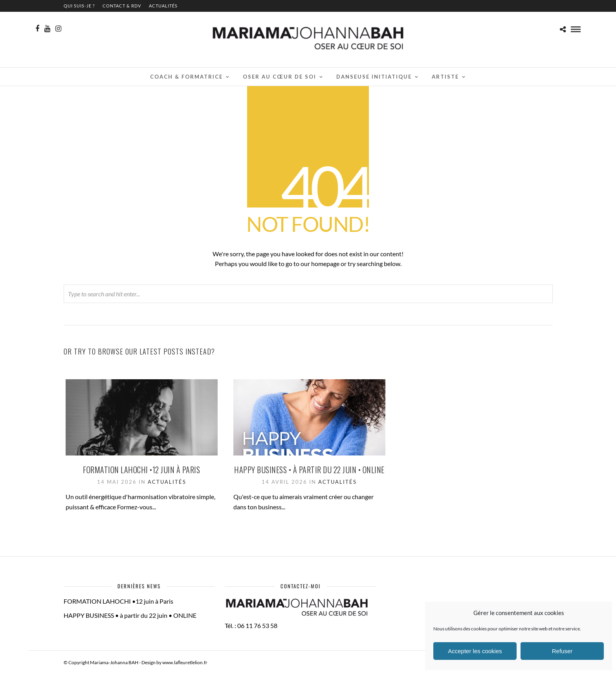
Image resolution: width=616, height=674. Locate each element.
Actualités (163, 6)
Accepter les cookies (475, 651)
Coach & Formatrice (186, 77)
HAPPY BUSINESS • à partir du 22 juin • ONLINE (309, 470)
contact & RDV (122, 6)
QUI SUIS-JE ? (79, 6)
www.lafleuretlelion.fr (185, 662)
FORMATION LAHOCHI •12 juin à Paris (141, 470)
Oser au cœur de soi (280, 77)
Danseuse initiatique (374, 77)
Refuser (562, 651)
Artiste (445, 77)
